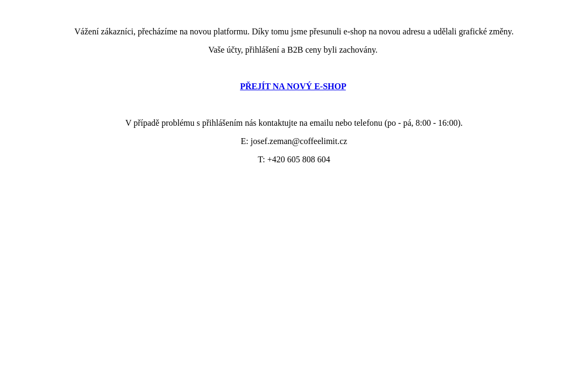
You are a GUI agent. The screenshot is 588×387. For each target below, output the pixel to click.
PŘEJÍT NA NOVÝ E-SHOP (293, 86)
